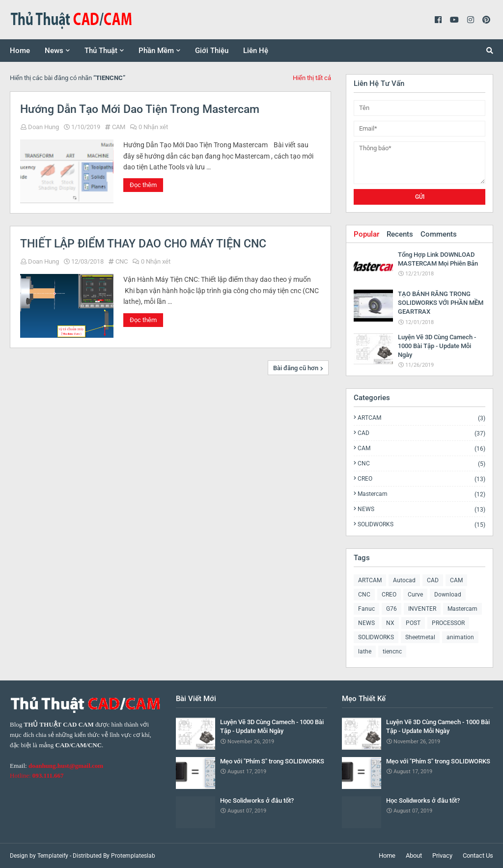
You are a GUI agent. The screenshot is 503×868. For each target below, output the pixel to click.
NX (390, 623)
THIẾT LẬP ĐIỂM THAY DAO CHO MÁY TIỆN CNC (143, 244)
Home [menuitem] (20, 51)
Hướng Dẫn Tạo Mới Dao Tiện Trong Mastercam (140, 109)
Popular (366, 234)
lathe (365, 651)
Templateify (53, 856)
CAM (119, 127)
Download (448, 595)
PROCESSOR (448, 623)
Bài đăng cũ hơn (296, 368)
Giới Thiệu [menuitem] (212, 51)
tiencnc (392, 651)
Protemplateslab (133, 856)
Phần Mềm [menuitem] (156, 51)
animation (460, 637)
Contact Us (478, 855)
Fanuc (366, 609)
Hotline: (37, 775)
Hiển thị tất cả (312, 78)
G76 (391, 609)
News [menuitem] (54, 51)
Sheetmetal (420, 637)
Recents (400, 234)
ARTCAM (421, 418)
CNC (122, 261)
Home (387, 855)
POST (413, 623)
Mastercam (421, 494)
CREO (421, 479)
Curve (415, 595)
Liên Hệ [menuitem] (256, 51)
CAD (421, 433)
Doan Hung (43, 127)
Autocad (404, 580)
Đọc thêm (143, 185)
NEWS (421, 509)
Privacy (442, 855)
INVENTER (422, 609)
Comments (439, 234)
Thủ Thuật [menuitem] (101, 51)
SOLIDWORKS (421, 524)
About (414, 855)
